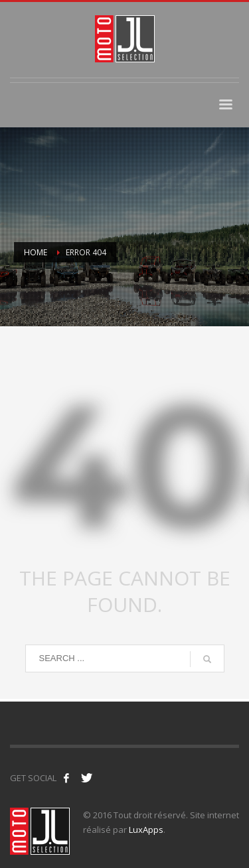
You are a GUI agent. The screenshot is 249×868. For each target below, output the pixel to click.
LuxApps (146, 830)
